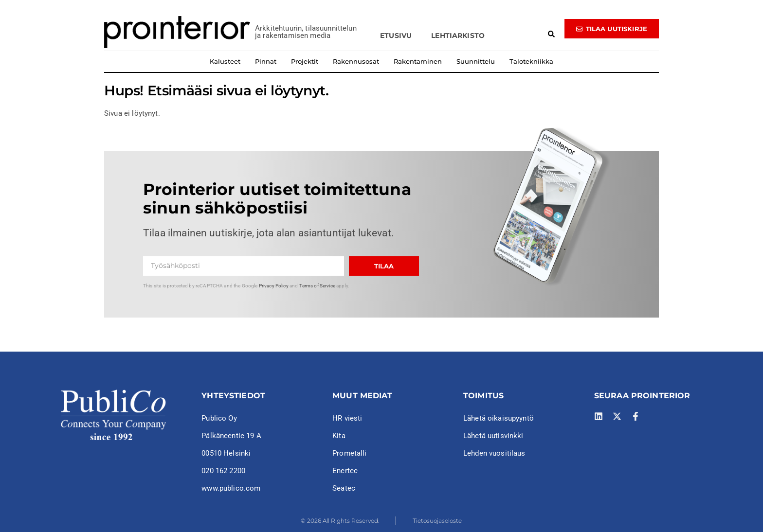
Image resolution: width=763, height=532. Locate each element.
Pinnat (266, 61)
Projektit (305, 61)
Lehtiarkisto (458, 35)
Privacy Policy (274, 286)
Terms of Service (317, 286)
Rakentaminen (418, 61)
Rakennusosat (356, 61)
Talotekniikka (531, 61)
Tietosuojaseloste (437, 521)
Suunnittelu (476, 61)
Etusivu (396, 35)
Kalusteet (225, 61)
